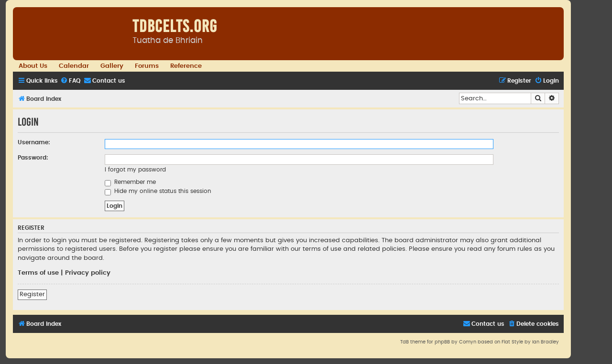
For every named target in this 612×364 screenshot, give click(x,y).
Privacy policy (88, 273)
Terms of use (38, 273)
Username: (34, 142)
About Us (33, 66)
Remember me (130, 182)
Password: (33, 158)
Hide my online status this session (158, 191)
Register (32, 294)
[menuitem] (70, 81)
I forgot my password (135, 170)
